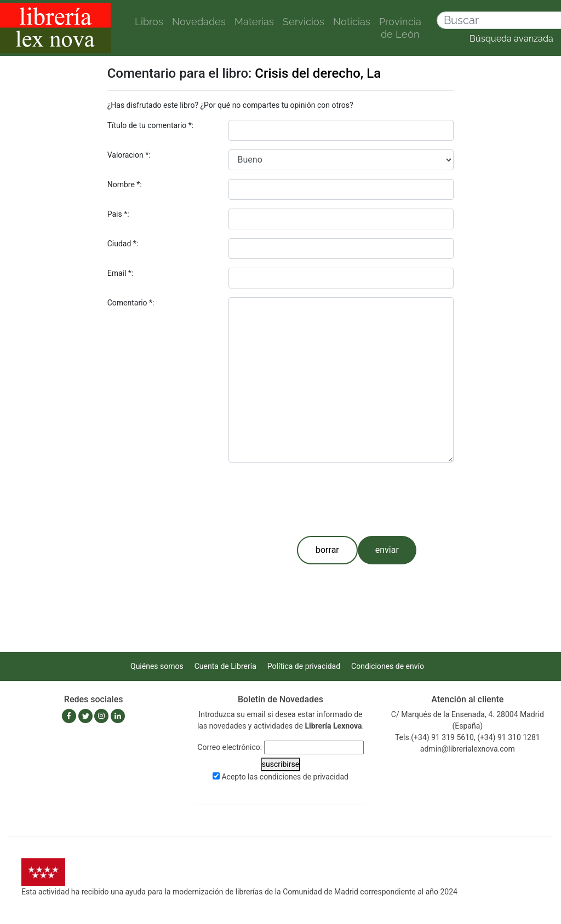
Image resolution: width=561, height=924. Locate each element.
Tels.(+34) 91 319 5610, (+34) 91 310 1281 (468, 737)
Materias (254, 22)
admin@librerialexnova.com (468, 749)
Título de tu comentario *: (151, 125)
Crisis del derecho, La (318, 73)
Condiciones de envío (388, 666)
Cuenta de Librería (225, 666)
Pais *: (118, 214)
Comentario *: (131, 303)
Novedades (199, 22)
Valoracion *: (129, 155)
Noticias (352, 22)
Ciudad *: (123, 244)
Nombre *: (125, 184)
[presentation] (312, 497)
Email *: (121, 273)
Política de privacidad (304, 666)
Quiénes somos (157, 666)
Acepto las (285, 777)
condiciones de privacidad (304, 777)
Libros (149, 22)
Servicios (304, 22)
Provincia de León (400, 28)
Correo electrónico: (230, 747)
